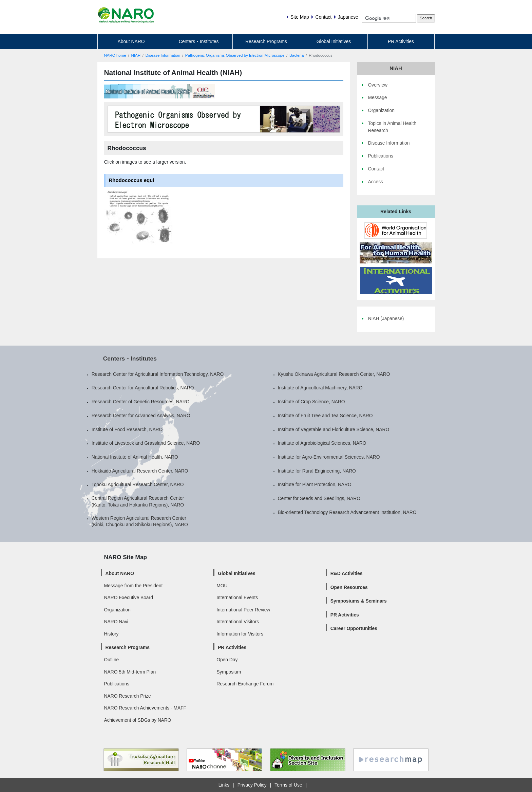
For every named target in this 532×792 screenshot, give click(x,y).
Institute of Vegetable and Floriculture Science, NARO (334, 429)
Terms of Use (288, 785)
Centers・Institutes (199, 41)
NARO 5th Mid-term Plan (130, 672)
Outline (112, 660)
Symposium (229, 672)
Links (224, 785)
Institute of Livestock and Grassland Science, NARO (146, 443)
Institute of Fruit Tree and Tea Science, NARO (325, 416)
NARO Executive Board (129, 597)
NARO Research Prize (128, 696)
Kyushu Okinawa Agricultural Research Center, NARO (334, 374)
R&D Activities (347, 573)
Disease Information (163, 55)
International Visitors (238, 622)
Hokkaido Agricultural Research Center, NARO (140, 471)
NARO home (115, 55)
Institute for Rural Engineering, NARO (317, 471)
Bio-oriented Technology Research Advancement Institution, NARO (347, 512)
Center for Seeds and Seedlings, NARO (319, 498)
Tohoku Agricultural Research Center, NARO (138, 484)
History (111, 634)
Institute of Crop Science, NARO (311, 402)
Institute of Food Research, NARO (127, 429)
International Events (237, 597)
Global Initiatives (334, 41)
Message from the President (134, 586)
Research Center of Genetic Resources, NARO (141, 402)
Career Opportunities (354, 628)
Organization (117, 610)
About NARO (131, 41)
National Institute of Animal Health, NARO (135, 457)
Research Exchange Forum (245, 684)
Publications (117, 684)
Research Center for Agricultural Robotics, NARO (143, 388)
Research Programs (266, 41)
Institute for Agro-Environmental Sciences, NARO (329, 457)
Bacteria (297, 55)
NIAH (136, 55)
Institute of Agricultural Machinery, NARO (320, 388)
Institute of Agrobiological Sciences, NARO (322, 443)
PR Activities (401, 41)
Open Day (227, 660)
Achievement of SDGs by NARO (138, 720)
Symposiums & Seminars (359, 601)
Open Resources (349, 587)
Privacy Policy (252, 785)
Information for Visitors (240, 634)
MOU (222, 586)
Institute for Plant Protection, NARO (315, 484)
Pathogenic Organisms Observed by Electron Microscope (235, 55)
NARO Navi (116, 622)
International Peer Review (243, 610)
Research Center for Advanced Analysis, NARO (141, 416)
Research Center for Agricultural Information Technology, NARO (158, 374)
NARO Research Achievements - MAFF (145, 708)
